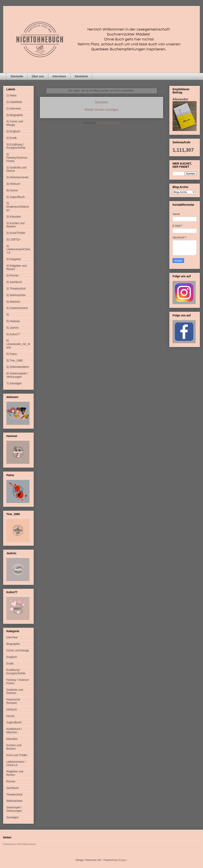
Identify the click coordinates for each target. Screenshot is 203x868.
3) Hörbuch (13, 184)
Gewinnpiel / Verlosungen (14, 809)
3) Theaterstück (16, 289)
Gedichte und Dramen (15, 691)
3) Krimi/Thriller (16, 233)
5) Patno (12, 354)
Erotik (10, 664)
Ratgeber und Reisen (15, 773)
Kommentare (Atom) (109, 123)
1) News (11, 95)
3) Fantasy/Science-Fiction (17, 158)
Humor (11, 716)
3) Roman (12, 275)
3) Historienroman (17, 177)
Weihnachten (14, 801)
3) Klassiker (14, 217)
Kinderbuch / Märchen (14, 731)
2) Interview (14, 108)
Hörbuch (12, 709)
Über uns (38, 76)
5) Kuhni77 (13, 334)
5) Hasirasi (13, 321)
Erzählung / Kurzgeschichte (16, 672)
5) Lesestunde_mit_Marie (18, 344)
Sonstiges (12, 817)
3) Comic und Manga (15, 123)
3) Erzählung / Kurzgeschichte (16, 146)
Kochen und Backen (14, 747)
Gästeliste (81, 76)
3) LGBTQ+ (14, 239)
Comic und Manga (18, 650)
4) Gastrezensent (17, 308)
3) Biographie (15, 115)
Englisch (12, 657)
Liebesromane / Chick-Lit (16, 763)
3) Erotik (12, 138)
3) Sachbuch (14, 282)
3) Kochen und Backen (15, 225)
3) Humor (12, 190)
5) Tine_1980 (15, 360)
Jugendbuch (14, 722)
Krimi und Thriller (17, 755)
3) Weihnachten (16, 295)
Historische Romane (13, 701)
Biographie (13, 644)
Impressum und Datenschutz (19, 844)
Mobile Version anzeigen (101, 110)
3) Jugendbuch (16, 197)
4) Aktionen (13, 302)
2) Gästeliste (14, 102)
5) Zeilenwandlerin (18, 367)
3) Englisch (13, 131)
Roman (11, 781)
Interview (12, 637)
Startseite (17, 76)
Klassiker (12, 739)
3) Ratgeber (14, 259)
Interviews (59, 76)
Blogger (122, 860)
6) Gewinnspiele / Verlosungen (17, 375)
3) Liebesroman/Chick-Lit (18, 249)
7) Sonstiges (14, 383)
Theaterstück (14, 794)
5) (8, 315)
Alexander (180, 99)
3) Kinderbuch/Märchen (18, 207)
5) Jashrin (12, 328)
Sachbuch (13, 788)
